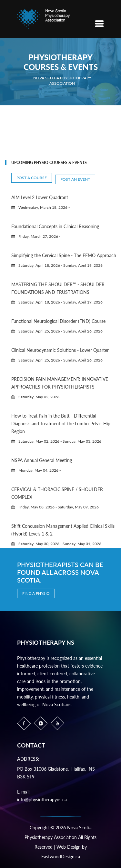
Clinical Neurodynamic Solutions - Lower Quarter (60, 350)
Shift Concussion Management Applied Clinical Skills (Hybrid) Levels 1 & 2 (63, 530)
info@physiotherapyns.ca (42, 800)
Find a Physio (36, 593)
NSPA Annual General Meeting (42, 460)
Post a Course (32, 178)
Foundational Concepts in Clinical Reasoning (55, 226)
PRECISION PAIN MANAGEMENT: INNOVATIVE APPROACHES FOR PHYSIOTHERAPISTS (60, 383)
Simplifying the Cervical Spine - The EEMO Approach (64, 255)
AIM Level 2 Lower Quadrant (40, 197)
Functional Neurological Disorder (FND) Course (58, 321)
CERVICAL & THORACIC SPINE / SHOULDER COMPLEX (57, 493)
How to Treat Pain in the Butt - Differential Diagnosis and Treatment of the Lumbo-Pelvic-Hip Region (61, 424)
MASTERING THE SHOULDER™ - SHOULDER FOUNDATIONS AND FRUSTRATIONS (58, 288)
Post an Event (75, 179)
